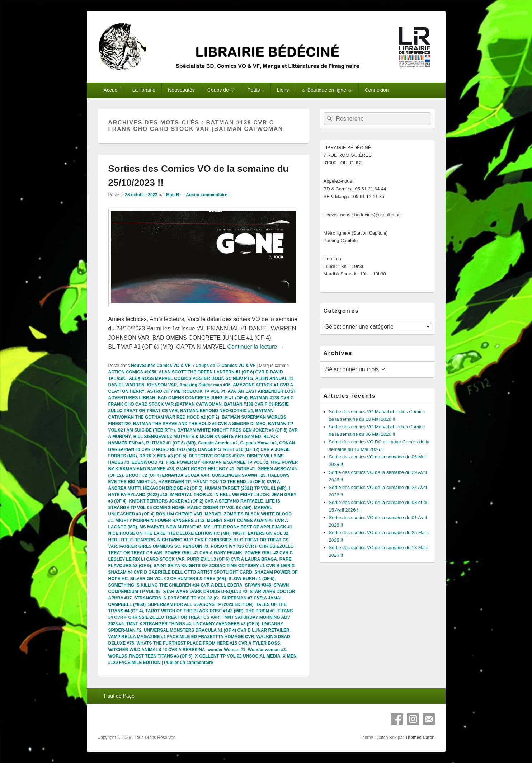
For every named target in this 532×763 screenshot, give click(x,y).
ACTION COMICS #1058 (132, 372)
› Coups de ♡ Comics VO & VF (224, 366)
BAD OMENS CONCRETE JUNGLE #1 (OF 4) (203, 398)
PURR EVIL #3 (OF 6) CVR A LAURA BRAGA (232, 559)
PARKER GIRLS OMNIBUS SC (150, 546)
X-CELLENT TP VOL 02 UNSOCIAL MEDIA (237, 656)
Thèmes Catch (420, 738)
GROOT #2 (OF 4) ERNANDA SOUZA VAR (168, 475)
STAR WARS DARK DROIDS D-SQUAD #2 (205, 592)
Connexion (377, 90)
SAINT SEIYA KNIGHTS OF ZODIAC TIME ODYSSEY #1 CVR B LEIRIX (224, 566)
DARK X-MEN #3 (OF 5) (163, 456)
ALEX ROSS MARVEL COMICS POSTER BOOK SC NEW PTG (191, 378)
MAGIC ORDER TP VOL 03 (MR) (220, 508)
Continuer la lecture (256, 347)
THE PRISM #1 (260, 611)
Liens (283, 90)
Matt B (173, 195)
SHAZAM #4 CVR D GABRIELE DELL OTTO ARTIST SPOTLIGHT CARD (180, 572)
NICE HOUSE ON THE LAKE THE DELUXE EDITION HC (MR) (170, 533)
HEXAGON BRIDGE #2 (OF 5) (173, 488)
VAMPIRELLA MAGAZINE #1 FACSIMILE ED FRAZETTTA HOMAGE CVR (181, 637)
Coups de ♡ (221, 90)
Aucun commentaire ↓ (208, 195)
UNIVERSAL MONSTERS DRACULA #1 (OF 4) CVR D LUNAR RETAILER (217, 630)
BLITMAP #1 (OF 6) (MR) (171, 443)
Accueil (111, 90)
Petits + (256, 90)
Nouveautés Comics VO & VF (161, 366)
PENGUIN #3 (195, 546)
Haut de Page (119, 696)
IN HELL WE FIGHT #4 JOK (242, 495)
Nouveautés (181, 90)
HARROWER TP (175, 482)
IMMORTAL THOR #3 (191, 495)
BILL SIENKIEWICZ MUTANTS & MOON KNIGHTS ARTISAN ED (197, 437)
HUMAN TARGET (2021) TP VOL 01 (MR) (246, 488)
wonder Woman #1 (226, 650)
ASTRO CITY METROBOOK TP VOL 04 (186, 391)
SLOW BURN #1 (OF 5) (252, 579)
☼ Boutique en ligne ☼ (327, 90)
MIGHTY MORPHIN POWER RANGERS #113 (160, 521)
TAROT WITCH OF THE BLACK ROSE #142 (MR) (194, 611)
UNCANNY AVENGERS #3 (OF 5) (226, 624)
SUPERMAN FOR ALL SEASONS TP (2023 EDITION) (201, 604)
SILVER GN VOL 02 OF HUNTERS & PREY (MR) (178, 579)
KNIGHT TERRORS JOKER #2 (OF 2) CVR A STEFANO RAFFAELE (196, 501)
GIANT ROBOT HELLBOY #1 (205, 469)
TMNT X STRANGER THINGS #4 (159, 624)
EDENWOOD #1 (148, 462)
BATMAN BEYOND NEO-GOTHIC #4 (216, 411)
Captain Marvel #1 (259, 443)
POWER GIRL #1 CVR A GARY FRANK (203, 553)
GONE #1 (246, 469)
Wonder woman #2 (267, 650)
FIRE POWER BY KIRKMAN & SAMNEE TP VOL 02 (217, 462)
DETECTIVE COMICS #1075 (216, 456)
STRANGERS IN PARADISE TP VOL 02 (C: (177, 598)
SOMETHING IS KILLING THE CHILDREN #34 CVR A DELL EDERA (175, 585)
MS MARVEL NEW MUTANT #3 (171, 527)
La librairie (144, 90)
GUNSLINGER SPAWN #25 (239, 475)
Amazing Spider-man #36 (205, 385)
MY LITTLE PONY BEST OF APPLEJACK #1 (248, 527)
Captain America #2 (218, 443)
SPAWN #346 (258, 585)
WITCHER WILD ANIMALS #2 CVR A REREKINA (157, 650)
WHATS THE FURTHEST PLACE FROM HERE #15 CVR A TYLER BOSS (208, 643)
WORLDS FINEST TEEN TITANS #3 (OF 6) (150, 656)
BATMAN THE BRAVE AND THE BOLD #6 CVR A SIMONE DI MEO (199, 424)
